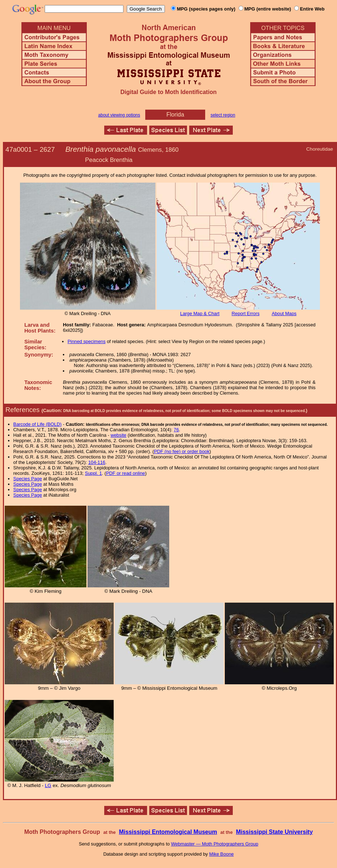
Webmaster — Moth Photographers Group (215, 844)
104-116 (97, 462)
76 (176, 430)
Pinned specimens (87, 341)
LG (48, 785)
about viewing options (119, 115)
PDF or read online (125, 473)
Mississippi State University (275, 832)
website (119, 435)
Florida (175, 115)
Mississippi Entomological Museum (168, 832)
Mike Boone (222, 854)
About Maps (284, 313)
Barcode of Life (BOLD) (38, 424)
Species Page (28, 479)
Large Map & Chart (200, 313)
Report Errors (246, 313)
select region (223, 115)
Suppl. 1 (94, 473)
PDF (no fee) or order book (182, 451)
